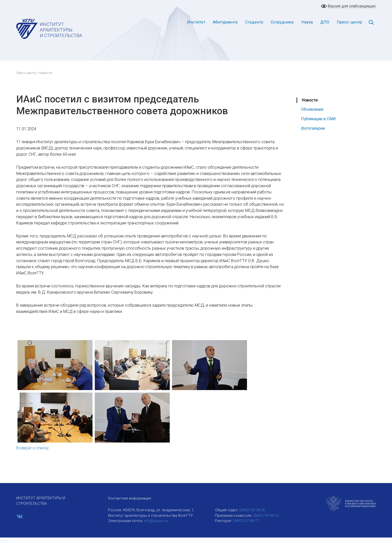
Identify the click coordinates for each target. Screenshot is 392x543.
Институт (196, 22)
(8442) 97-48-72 (246, 521)
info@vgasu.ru (156, 521)
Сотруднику (282, 22)
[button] (4, 541)
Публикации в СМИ (318, 119)
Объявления (312, 109)
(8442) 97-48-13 (266, 516)
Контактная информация (129, 498)
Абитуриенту (225, 22)
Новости (310, 100)
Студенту (254, 22)
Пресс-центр (349, 22)
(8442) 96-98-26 (252, 510)
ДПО (325, 22)
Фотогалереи (313, 128)
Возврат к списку (32, 448)
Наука (307, 22)
